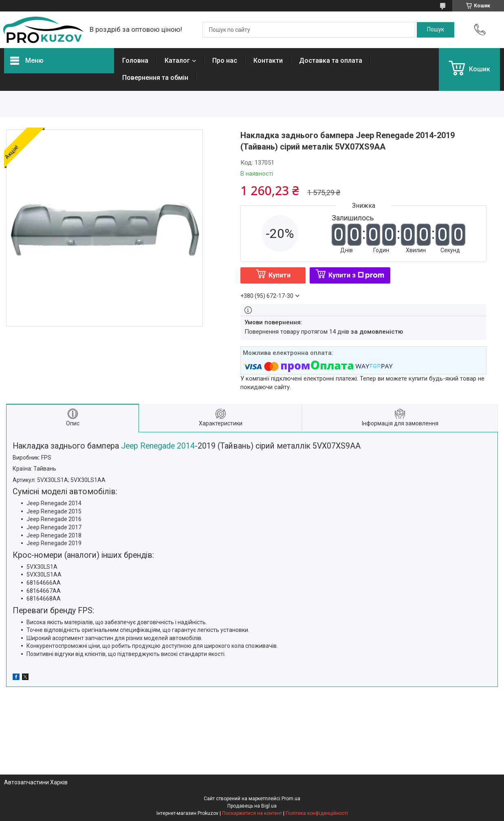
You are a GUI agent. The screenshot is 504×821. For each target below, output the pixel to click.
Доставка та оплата (331, 61)
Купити (280, 275)
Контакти (268, 61)
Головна (135, 61)
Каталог (177, 61)
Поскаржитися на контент (252, 813)
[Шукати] (436, 30)
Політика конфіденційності (317, 813)
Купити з (356, 275)
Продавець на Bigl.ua (252, 806)
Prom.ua (291, 799)
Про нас (225, 61)
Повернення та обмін (155, 78)
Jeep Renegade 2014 (157, 446)
